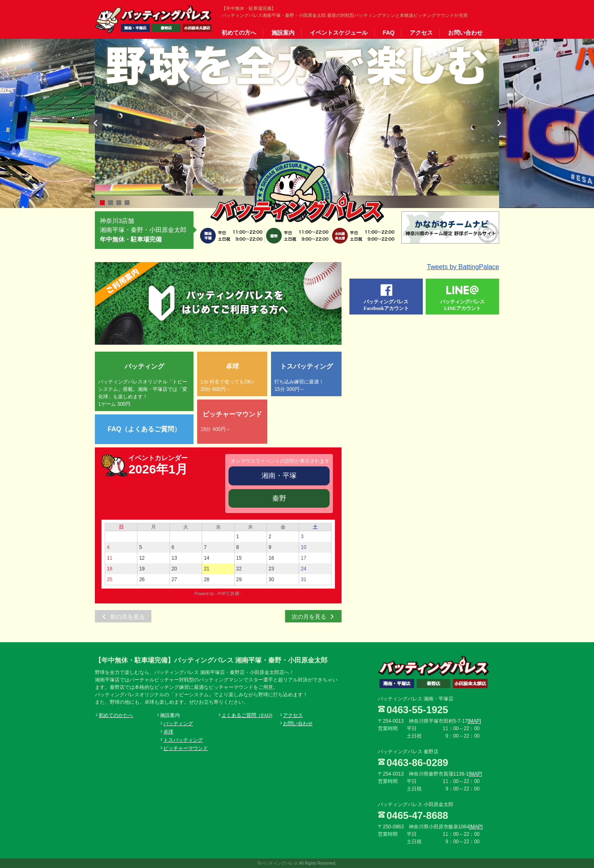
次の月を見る (309, 616)
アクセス (421, 33)
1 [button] (102, 203)
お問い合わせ (465, 33)
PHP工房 (226, 594)
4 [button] (127, 203)
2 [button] (111, 203)
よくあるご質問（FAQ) (247, 715)
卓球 (168, 731)
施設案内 (283, 33)
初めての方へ (239, 33)
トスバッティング (183, 740)
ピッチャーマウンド (186, 748)
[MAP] (474, 721)
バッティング (178, 723)
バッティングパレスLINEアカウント (462, 305)
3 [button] (119, 203)
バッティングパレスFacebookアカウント (386, 305)
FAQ (389, 33)
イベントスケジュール (339, 33)
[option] (297, 117)
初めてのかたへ (116, 715)
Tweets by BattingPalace (463, 267)
